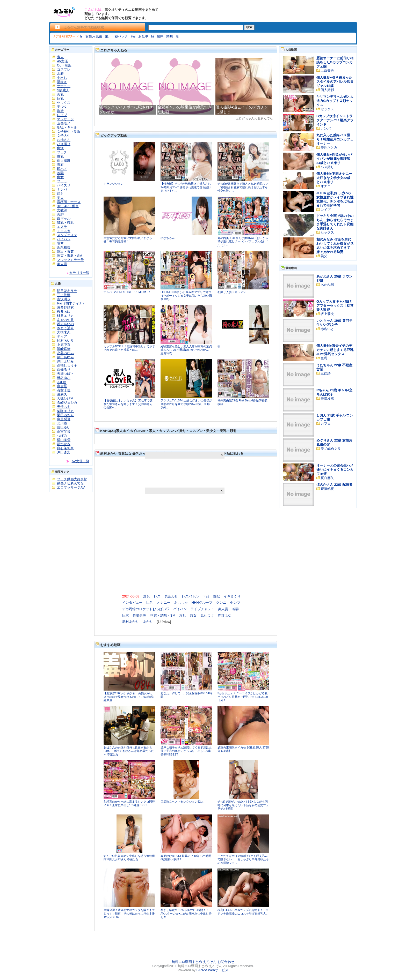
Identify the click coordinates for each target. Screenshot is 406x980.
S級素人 (63, 90)
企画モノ (64, 123)
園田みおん (65, 415)
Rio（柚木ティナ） (71, 303)
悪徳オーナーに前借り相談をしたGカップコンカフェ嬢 (335, 62)
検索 (249, 27)
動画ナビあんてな (70, 483)
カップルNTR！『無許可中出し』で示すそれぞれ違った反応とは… (129, 348)
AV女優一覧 (81, 461)
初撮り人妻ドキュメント (233, 292)
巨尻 (126, 615)
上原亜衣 (64, 345)
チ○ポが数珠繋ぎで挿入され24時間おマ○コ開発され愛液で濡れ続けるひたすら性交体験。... (243, 187)
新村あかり (131, 622)
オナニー (64, 86)
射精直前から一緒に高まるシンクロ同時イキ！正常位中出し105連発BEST (129, 803)
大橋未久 (64, 332)
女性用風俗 (94, 36)
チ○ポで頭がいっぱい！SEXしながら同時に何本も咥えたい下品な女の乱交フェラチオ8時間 (243, 805)
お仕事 (143, 36)
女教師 (62, 210)
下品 (206, 596)
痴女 (60, 177)
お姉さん (64, 140)
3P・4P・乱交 (68, 206)
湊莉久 (62, 394)
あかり (148, 622)
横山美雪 (64, 440)
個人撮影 (64, 160)
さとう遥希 (65, 328)
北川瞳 (62, 423)
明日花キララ (67, 291)
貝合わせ (171, 596)
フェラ (62, 181)
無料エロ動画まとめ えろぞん (194, 962)
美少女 (62, 107)
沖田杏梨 (64, 452)
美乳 (60, 94)
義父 (324, 256)
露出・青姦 (65, 252)
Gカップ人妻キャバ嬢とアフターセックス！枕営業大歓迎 (335, 306)
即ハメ (62, 169)
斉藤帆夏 (327, 489)
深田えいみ (65, 361)
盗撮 (60, 111)
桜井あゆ (64, 312)
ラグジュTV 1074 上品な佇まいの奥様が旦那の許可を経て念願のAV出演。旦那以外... (186, 404)
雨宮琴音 (64, 432)
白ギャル (64, 218)
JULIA (61, 382)
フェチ (62, 152)
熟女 (193, 615)
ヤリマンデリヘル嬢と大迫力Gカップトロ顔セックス (335, 101)
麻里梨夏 (64, 419)
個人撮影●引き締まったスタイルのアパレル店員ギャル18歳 (335, 82)
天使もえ (64, 407)
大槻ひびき (65, 398)
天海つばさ (65, 374)
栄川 (108, 36)
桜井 (160, 36)
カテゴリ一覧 (79, 273)
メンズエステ (67, 235)
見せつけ (207, 615)
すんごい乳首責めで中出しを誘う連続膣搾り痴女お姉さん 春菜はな (129, 858)
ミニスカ (64, 231)
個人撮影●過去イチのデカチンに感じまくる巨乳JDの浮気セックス (335, 350)
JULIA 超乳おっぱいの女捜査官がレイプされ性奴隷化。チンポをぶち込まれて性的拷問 (335, 199)
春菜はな (224, 615)
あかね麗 (327, 285)
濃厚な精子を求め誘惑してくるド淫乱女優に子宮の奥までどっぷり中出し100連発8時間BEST (186, 751)
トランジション (114, 184)
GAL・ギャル (67, 127)
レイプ (62, 115)
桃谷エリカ (65, 316)
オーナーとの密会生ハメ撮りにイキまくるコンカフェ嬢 (335, 470)
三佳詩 (326, 373)
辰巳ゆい (64, 427)
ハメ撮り (64, 144)
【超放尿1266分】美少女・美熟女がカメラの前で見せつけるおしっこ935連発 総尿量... (129, 697)
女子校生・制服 (69, 132)
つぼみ (62, 436)
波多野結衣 (65, 307)
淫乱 (183, 615)
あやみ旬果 (65, 320)
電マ (60, 243)
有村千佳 (64, 390)
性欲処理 (140, 615)
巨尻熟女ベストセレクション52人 (182, 802)
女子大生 (64, 136)
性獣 (216, 596)
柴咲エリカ (65, 411)
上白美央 (327, 70)
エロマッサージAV (71, 487)
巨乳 (60, 98)
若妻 (60, 173)
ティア (62, 336)
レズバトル (190, 596)
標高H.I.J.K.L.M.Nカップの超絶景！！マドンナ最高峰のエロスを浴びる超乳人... (243, 912)
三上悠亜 (64, 295)
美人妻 (62, 264)
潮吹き (62, 82)
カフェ (326, 424)
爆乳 (60, 156)
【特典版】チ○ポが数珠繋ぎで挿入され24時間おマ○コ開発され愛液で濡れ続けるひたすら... (186, 187)
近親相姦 (64, 247)
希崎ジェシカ (67, 403)
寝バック (121, 36)
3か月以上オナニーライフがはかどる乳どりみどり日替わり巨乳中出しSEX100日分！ (243, 697)
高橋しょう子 (67, 365)
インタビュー (132, 603)
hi (81, 36)
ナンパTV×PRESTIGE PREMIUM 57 (127, 292)
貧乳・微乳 (65, 223)
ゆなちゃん (168, 238)
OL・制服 (64, 65)
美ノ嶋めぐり (331, 449)
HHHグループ (202, 603)
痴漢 (60, 148)
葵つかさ (64, 444)
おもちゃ (181, 603)
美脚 (60, 214)
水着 (60, 74)
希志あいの (65, 324)
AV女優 (62, 61)
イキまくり (232, 596)
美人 (60, 198)
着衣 (60, 165)
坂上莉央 (327, 314)
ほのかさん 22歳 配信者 (334, 485)
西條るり (64, 369)
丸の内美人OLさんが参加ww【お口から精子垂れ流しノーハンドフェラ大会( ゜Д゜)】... (243, 241)
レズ (157, 596)
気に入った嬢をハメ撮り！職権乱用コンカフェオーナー (335, 139)
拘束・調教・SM (70, 256)
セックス (64, 103)
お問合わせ (226, 962)
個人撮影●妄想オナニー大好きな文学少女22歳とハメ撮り (334, 178)
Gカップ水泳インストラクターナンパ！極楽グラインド (335, 120)
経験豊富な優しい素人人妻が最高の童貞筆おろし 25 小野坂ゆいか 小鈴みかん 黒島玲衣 (186, 350)
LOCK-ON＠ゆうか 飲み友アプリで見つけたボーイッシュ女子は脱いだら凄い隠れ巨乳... (186, 296)
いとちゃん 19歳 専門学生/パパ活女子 (334, 323)
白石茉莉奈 (65, 448)
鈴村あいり (65, 341)
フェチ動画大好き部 (72, 479)
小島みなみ (65, 353)
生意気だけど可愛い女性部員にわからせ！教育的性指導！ (128, 240)
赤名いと (327, 329)
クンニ (221, 603)
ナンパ (62, 189)
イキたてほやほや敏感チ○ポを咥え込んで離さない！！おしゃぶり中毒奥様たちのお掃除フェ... (243, 859)
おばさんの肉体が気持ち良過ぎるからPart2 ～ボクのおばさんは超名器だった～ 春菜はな (129, 751)
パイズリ (64, 185)
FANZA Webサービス (212, 970)
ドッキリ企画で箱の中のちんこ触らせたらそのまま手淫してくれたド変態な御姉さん (335, 222)
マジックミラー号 (70, 260)
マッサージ (65, 119)
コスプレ (64, 69)
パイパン (64, 239)
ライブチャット (202, 609)
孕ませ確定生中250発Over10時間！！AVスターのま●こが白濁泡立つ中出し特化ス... (186, 913)
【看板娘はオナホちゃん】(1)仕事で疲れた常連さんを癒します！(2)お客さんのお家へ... (128, 404)
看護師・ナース (69, 202)
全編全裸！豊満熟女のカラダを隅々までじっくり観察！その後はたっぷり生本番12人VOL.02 (129, 913)
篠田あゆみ (65, 357)
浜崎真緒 (64, 349)
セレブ (235, 603)
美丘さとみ (329, 148)
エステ (62, 227)
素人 (60, 57)
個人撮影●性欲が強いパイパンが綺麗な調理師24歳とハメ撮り (334, 159)
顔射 (60, 194)
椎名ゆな (64, 378)
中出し (62, 78)
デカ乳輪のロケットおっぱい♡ (146, 609)
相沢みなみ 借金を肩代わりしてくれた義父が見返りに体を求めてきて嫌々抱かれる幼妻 (335, 246)
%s (133, 36)
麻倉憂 (62, 386)
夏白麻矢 (327, 478)
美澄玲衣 (327, 398)
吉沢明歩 (64, 299)
